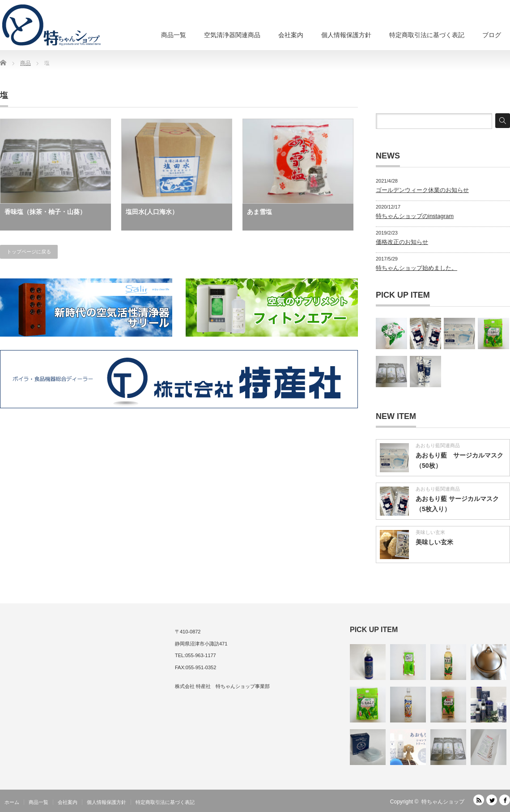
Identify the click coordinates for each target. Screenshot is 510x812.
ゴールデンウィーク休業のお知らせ (422, 190)
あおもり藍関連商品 (438, 445)
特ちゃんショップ (443, 802)
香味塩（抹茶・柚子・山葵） (45, 212)
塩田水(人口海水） (152, 212)
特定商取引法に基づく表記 (427, 35)
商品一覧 (174, 35)
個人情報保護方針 (346, 35)
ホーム (12, 802)
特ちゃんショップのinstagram (415, 216)
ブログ (492, 35)
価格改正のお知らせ (402, 242)
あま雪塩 (259, 212)
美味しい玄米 (430, 532)
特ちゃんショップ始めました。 (416, 268)
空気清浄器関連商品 (232, 35)
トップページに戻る (29, 252)
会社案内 (291, 35)
